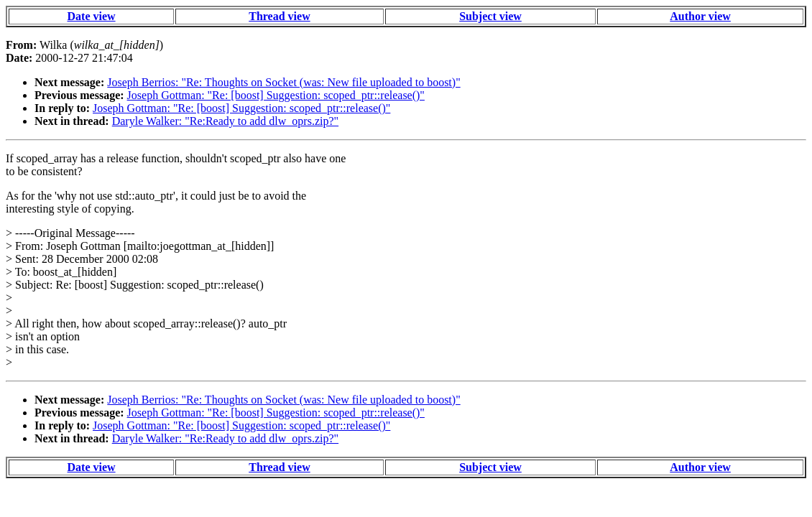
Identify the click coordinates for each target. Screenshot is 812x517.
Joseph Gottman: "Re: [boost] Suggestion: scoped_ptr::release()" (276, 95)
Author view (700, 16)
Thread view (279, 16)
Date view (92, 16)
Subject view (490, 16)
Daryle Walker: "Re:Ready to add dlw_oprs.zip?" (225, 121)
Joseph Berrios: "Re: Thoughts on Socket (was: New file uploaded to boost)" (283, 82)
